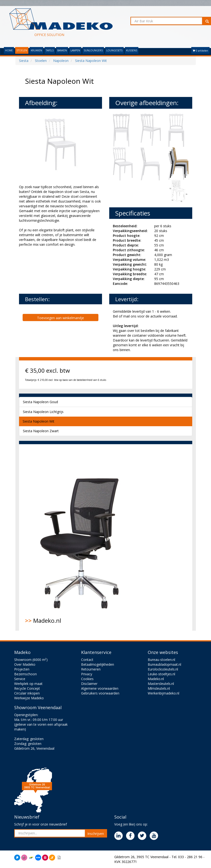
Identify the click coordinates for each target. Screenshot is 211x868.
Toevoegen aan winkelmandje (61, 318)
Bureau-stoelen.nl (161, 660)
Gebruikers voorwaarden (100, 693)
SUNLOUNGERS (93, 50)
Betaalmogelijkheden (98, 664)
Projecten (22, 669)
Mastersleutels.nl (161, 684)
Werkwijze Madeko (29, 698)
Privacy (87, 674)
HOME (9, 50)
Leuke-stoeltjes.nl (161, 674)
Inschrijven (96, 834)
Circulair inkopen (27, 693)
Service (20, 679)
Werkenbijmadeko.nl (163, 693)
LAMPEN (75, 50)
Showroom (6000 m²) (31, 660)
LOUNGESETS (114, 50)
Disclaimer (89, 684)
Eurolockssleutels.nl (163, 669)
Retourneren (91, 669)
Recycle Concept (27, 688)
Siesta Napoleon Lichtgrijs (43, 412)
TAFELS (50, 50)
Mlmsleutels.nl (159, 688)
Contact (87, 660)
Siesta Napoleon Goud (40, 402)
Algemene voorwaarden (100, 688)
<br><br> (55, 270)
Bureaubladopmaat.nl (164, 664)
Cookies (87, 679)
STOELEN (22, 50)
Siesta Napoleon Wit (38, 421)
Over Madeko (25, 664)
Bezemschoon (26, 674)
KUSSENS (132, 50)
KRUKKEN (36, 50)
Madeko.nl (83, 537)
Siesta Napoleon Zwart (41, 431)
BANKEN (62, 50)
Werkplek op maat (28, 684)
